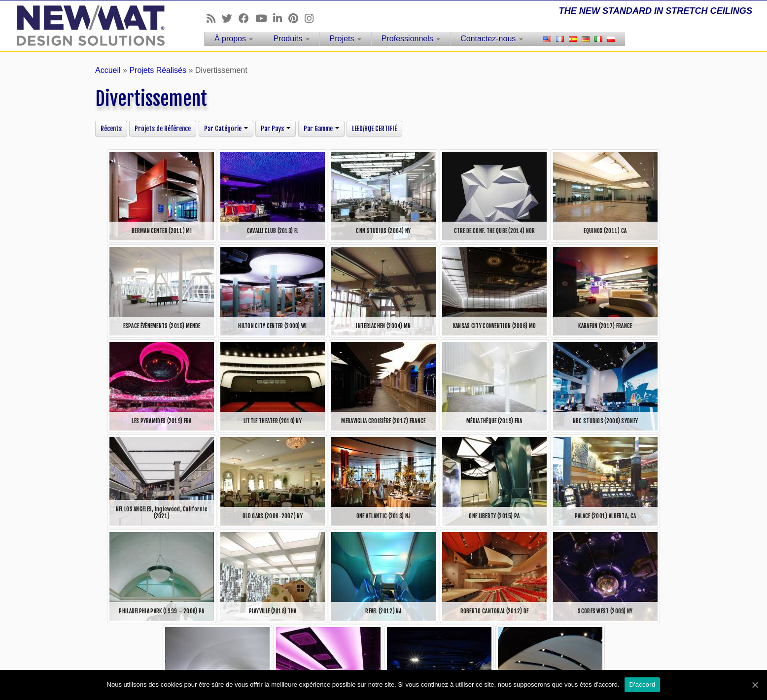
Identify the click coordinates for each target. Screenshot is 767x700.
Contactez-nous (492, 39)
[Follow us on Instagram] (312, 18)
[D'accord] (755, 685)
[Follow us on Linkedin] (281, 18)
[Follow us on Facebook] (247, 18)
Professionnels (411, 39)
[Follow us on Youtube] (264, 18)
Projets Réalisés (158, 70)
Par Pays (276, 129)
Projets (346, 39)
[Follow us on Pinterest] (296, 18)
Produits (291, 39)
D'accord (643, 684)
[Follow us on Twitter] (230, 18)
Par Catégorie (226, 129)
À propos (234, 39)
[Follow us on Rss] (214, 18)
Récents (111, 129)
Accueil (108, 70)
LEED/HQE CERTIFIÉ (374, 129)
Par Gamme (321, 129)
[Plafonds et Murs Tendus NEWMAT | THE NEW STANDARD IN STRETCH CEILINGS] (88, 26)
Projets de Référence (163, 129)
